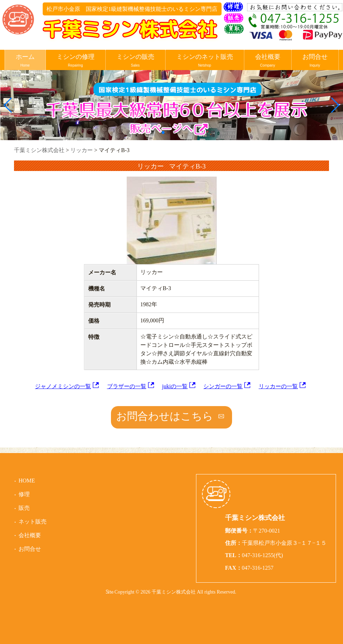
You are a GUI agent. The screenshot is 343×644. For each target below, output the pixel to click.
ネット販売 (33, 522)
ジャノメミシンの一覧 (63, 386)
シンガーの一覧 (223, 386)
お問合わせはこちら (165, 416)
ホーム (25, 61)
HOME (27, 481)
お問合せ (315, 61)
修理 (24, 494)
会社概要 (268, 61)
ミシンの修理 (76, 61)
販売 (24, 508)
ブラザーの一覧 (127, 386)
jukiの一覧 (175, 386)
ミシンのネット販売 (205, 61)
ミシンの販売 (135, 61)
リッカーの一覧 (278, 386)
